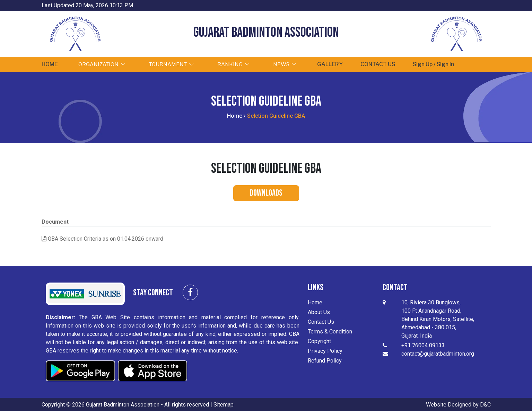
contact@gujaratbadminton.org (438, 353)
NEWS (290, 64)
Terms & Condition (330, 331)
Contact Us (321, 321)
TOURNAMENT (177, 64)
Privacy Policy (325, 351)
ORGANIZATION (108, 64)
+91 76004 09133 (423, 345)
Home (235, 115)
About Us (319, 312)
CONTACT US (389, 64)
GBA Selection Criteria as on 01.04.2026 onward (102, 239)
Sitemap (224, 404)
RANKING (239, 64)
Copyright (319, 341)
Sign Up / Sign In (448, 64)
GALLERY (338, 64)
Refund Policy (325, 360)
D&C (485, 404)
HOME (53, 64)
